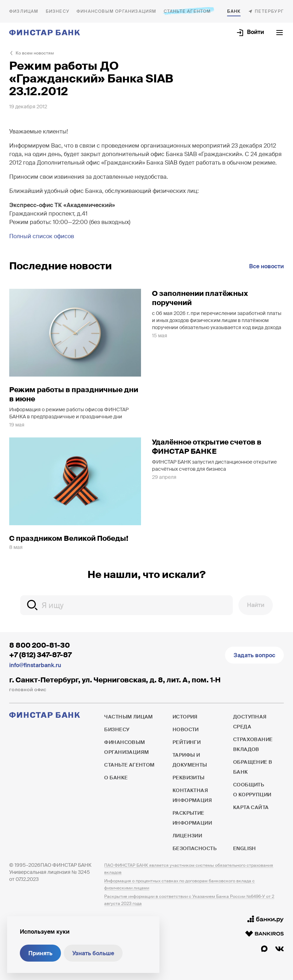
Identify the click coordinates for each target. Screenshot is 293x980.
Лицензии (187, 836)
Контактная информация (192, 795)
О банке (234, 11)
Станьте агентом (187, 11)
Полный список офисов (42, 236)
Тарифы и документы (190, 760)
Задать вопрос (254, 655)
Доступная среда (250, 722)
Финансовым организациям (117, 11)
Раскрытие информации (192, 818)
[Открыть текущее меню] (280, 33)
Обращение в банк (253, 767)
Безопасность (195, 848)
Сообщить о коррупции (252, 790)
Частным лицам (24, 11)
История (185, 717)
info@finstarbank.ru (35, 665)
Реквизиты (189, 778)
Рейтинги (187, 742)
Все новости (266, 266)
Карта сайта (251, 807)
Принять (40, 953)
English (244, 848)
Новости (186, 729)
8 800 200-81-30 (40, 645)
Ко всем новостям (35, 53)
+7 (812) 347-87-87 (40, 655)
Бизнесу (58, 11)
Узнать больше (93, 953)
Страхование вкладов (253, 744)
